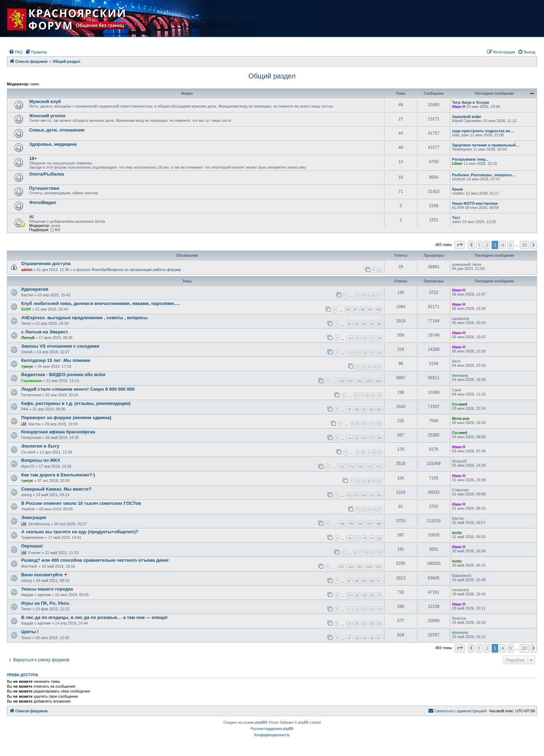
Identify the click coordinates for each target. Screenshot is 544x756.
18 (379, 338)
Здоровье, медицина (53, 144)
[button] (460, 245)
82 (372, 410)
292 (360, 381)
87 (349, 581)
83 (379, 410)
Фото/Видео (43, 202)
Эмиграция (34, 517)
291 (351, 381)
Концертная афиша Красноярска (58, 432)
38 (357, 638)
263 (360, 567)
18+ (33, 158)
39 (364, 638)
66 (379, 495)
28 (379, 438)
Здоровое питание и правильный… (486, 145)
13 (357, 353)
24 (349, 438)
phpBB (260, 723)
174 (360, 467)
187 (369, 524)
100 (378, 310)
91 (379, 581)
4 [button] (503, 245)
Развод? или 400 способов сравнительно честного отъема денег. (95, 560)
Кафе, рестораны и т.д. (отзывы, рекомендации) (76, 403)
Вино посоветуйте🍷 (45, 575)
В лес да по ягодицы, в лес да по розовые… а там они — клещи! (94, 617)
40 (372, 638)
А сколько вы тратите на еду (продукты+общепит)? (80, 532)
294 (378, 381)
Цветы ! (30, 632)
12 (349, 353)
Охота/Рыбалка (46, 174)
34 (357, 595)
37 (379, 595)
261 (341, 567)
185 (351, 524)
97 (355, 310)
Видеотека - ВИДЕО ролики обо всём (63, 375)
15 (357, 338)
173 (351, 467)
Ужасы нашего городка (47, 589)
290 (341, 381)
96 (348, 310)
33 (349, 595)
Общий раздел (272, 76)
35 (364, 595)
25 (357, 438)
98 (363, 310)
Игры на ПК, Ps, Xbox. (46, 603)
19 (372, 538)
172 (341, 467)
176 (378, 467)
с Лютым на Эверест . (46, 332)
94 (364, 324)
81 (364, 410)
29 (379, 624)
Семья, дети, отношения (57, 130)
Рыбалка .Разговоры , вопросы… (484, 175)
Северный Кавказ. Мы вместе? (56, 489)
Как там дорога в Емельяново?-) (58, 475)
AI (31, 217)
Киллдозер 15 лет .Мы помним (56, 360)
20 (379, 538)
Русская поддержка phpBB (272, 729)
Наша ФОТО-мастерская (475, 203)
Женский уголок (47, 116)
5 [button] (511, 245)
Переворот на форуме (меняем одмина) (66, 418)
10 (379, 395)
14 (349, 338)
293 (369, 381)
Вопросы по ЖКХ (41, 460)
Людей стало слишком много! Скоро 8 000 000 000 (78, 389)
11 (372, 424)
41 (379, 638)
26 (364, 438)
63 (357, 495)
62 (349, 495)
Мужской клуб (45, 101)
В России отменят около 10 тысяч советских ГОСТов (81, 503)
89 (364, 581)
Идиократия (35, 289)
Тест (456, 218)
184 (341, 524)
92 (349, 324)
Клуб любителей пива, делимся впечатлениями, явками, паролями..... (101, 303)
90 (372, 581)
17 (372, 338)
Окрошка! (32, 546)
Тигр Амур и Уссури (471, 102)
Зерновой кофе (467, 117)
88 (357, 581)
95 (372, 324)
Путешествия (44, 188)
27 (372, 438)
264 (369, 567)
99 (370, 310)
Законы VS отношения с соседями (60, 346)
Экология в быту (40, 446)
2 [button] (487, 245)
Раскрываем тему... (470, 159)
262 (351, 567)
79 (349, 410)
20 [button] (524, 245)
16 (364, 338)
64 (364, 495)
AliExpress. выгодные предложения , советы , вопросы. (85, 318)
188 (378, 524)
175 (369, 467)
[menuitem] (16, 52)
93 (357, 324)
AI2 (55, 230)
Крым (457, 189)
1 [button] (479, 245)
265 (378, 567)
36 (372, 595)
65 (372, 495)
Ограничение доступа (46, 264)
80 (357, 410)
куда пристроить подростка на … (483, 131)
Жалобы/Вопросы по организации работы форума (136, 270)
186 (360, 524)
